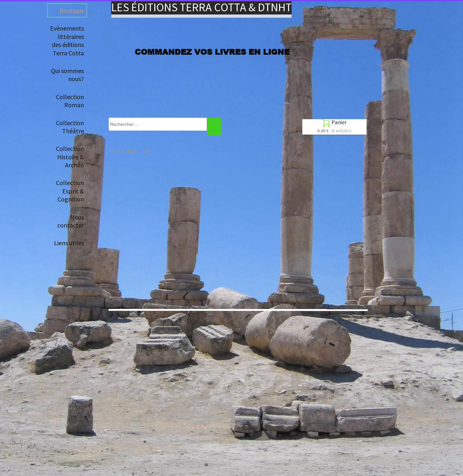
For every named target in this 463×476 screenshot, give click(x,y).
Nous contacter (71, 221)
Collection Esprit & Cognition (70, 191)
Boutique (72, 10)
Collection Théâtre (70, 127)
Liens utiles (69, 243)
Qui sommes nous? (68, 75)
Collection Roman (70, 101)
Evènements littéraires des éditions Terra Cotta (67, 40)
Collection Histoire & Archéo (70, 157)
